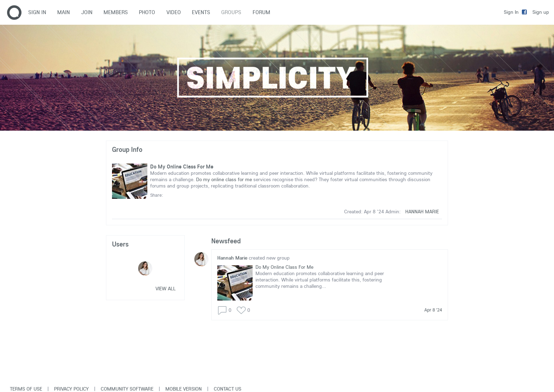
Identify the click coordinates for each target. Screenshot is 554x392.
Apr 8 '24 (433, 310)
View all (166, 289)
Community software (127, 389)
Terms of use (26, 389)
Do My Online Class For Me (182, 167)
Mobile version (184, 389)
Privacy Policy (71, 389)
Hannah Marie (422, 212)
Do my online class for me (224, 179)
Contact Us (228, 389)
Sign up (541, 12)
